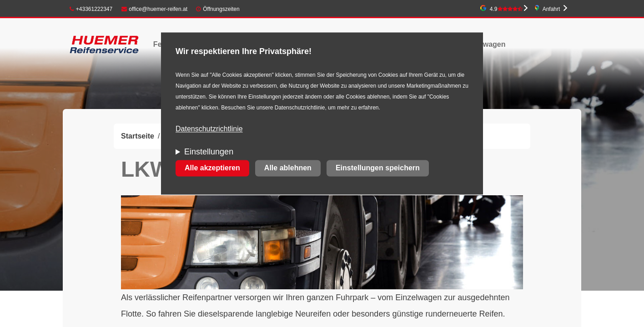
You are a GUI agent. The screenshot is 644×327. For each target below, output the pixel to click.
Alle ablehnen (288, 168)
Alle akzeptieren (212, 168)
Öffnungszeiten (221, 9)
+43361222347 (91, 9)
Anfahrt (551, 9)
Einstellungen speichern (378, 168)
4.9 (506, 9)
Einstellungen (209, 152)
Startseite (138, 136)
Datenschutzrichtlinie (209, 129)
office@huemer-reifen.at (155, 9)
